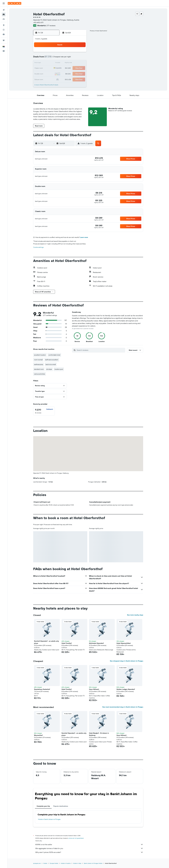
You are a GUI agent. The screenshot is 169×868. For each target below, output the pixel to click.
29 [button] (81, 73)
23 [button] (50, 73)
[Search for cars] (4, 19)
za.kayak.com (37, 863)
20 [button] (71, 68)
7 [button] (76, 58)
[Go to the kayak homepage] (14, 3)
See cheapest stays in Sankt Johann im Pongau (127, 661)
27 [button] (71, 73)
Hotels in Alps (77, 863)
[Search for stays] (4, 14)
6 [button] (71, 58)
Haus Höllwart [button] (94, 689)
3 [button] (55, 58)
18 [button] (60, 68)
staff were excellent (52, 360)
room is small (38, 360)
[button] (4, 3)
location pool (59, 369)
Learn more (84, 237)
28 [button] (76, 73)
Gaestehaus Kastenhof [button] (42, 689)
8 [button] (81, 58)
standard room (39, 369)
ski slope (49, 369)
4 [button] (60, 58)
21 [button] (76, 68)
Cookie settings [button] (38, 247)
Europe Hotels (54, 863)
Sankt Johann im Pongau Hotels (93, 863)
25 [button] (60, 73)
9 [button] (50, 63)
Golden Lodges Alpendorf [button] (126, 689)
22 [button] (81, 68)
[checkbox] (44, 411)
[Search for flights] (4, 10)
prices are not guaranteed (76, 838)
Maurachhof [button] (38, 735)
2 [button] (50, 58)
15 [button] (81, 63)
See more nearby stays (135, 615)
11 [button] (60, 63)
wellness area (39, 364)
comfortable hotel (54, 355)
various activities (40, 374)
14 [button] (76, 63)
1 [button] (81, 53)
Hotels (45, 863)
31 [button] (55, 79)
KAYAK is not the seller (89, 844)
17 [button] (55, 68)
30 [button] (50, 79)
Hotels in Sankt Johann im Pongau (49, 819)
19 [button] (65, 68)
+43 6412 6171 (38, 22)
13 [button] (71, 63)
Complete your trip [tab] (43, 806)
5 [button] (65, 58)
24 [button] (55, 73)
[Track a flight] (4, 30)
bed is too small (51, 364)
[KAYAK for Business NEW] (4, 34)
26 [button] (65, 73)
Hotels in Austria (66, 863)
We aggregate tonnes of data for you (89, 848)
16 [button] (50, 68)
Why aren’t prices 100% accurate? (89, 852)
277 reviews (51, 25)
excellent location (40, 355)
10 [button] (55, 63)
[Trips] (4, 40)
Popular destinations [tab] (61, 806)
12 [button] (65, 63)
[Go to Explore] (4, 25)
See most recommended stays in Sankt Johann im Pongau (123, 707)
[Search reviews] (101, 350)
